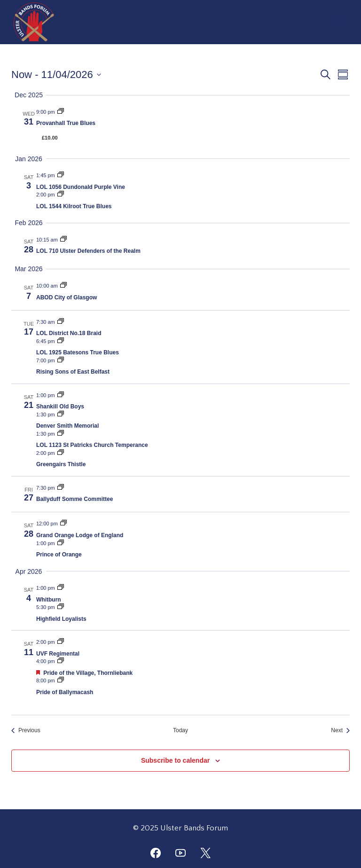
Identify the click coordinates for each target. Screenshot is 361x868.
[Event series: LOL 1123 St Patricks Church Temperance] (61, 434)
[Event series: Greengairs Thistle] (61, 453)
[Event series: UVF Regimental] (61, 642)
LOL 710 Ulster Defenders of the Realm (88, 251)
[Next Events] (340, 731)
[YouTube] (180, 853)
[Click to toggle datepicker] (56, 74)
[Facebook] (156, 853)
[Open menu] (339, 22)
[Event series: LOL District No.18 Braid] (61, 322)
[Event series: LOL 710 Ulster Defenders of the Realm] (63, 240)
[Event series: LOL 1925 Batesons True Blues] (61, 341)
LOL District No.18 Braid (69, 333)
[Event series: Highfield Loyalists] (61, 607)
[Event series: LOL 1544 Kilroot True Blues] (61, 195)
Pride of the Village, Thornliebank (88, 673)
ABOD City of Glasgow (67, 297)
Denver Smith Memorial (67, 426)
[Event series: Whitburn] (61, 588)
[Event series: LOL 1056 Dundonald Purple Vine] (61, 175)
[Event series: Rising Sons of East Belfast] (61, 360)
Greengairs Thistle (61, 464)
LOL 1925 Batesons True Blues (78, 352)
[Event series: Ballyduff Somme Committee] (61, 488)
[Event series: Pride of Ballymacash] (61, 680)
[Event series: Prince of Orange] (61, 543)
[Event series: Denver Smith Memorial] (61, 414)
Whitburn (49, 600)
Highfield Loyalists (61, 619)
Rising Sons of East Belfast (73, 372)
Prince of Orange (59, 555)
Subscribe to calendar (175, 760)
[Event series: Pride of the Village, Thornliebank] (61, 661)
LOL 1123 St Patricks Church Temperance (92, 445)
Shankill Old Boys (60, 407)
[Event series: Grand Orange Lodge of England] (63, 524)
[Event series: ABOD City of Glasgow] (63, 286)
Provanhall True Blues (66, 123)
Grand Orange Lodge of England (80, 535)
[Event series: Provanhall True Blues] (61, 112)
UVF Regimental (58, 654)
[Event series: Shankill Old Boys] (61, 395)
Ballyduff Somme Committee (75, 499)
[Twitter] (205, 853)
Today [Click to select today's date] (180, 730)
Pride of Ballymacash (65, 692)
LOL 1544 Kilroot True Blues (74, 206)
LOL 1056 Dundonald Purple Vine (81, 187)
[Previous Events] (26, 731)
